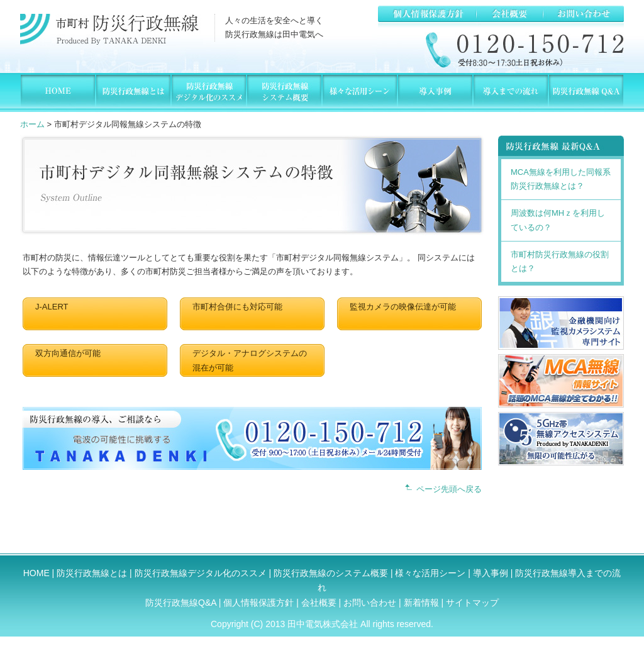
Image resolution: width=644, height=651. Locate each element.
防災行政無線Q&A (181, 603)
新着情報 (421, 603)
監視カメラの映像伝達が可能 (403, 307)
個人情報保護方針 (260, 603)
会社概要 (320, 603)
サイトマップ (472, 603)
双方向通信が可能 (68, 353)
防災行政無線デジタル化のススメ (201, 573)
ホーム (32, 124)
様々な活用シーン (430, 573)
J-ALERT (52, 307)
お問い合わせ (370, 603)
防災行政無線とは (92, 573)
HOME (36, 573)
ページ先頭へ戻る (449, 489)
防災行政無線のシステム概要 (331, 573)
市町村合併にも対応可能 (237, 307)
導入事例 (491, 573)
